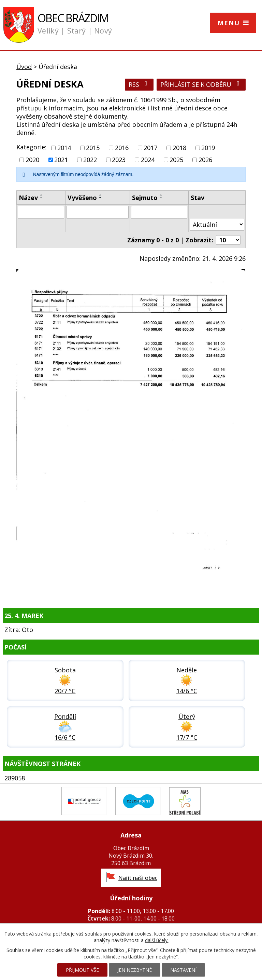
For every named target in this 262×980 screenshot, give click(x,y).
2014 (64, 148)
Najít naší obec (138, 878)
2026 (205, 160)
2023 (119, 160)
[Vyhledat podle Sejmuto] (159, 212)
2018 (179, 148)
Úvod (24, 67)
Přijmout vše (82, 970)
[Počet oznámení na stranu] (228, 240)
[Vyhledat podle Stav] (217, 224)
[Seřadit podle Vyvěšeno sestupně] (101, 198)
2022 (90, 160)
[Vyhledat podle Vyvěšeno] (98, 212)
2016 (122, 148)
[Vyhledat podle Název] (41, 212)
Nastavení (183, 970)
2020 (32, 160)
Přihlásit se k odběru (201, 84)
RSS (139, 84)
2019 (208, 148)
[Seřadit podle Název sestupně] (42, 198)
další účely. (157, 940)
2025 (176, 160)
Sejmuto (145, 198)
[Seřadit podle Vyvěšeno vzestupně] (101, 195)
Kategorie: (31, 147)
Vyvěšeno (82, 198)
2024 (148, 160)
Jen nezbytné (135, 970)
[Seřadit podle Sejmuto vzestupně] (161, 195)
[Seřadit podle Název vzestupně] (42, 195)
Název (28, 198)
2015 (93, 148)
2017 (150, 148)
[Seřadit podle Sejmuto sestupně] (161, 198)
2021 (61, 160)
